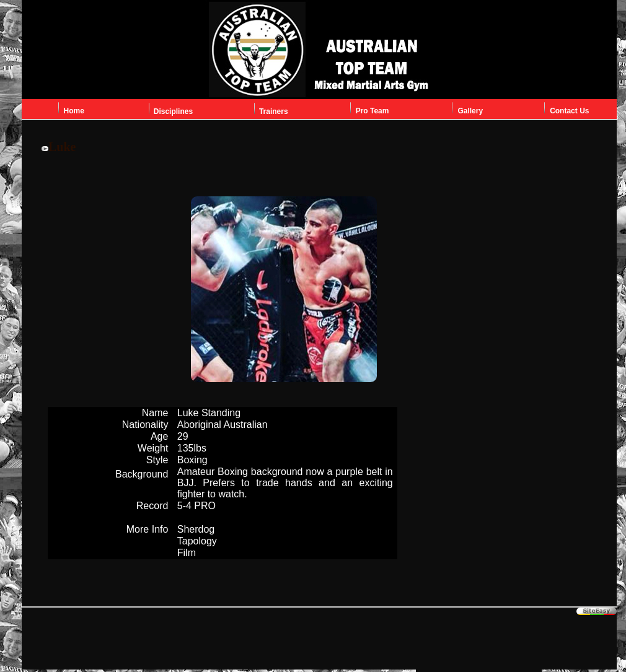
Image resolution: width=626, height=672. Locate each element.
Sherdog (196, 529)
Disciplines (173, 111)
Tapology (197, 541)
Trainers (274, 111)
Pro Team (373, 111)
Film (187, 553)
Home (74, 111)
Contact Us (569, 111)
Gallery (470, 111)
